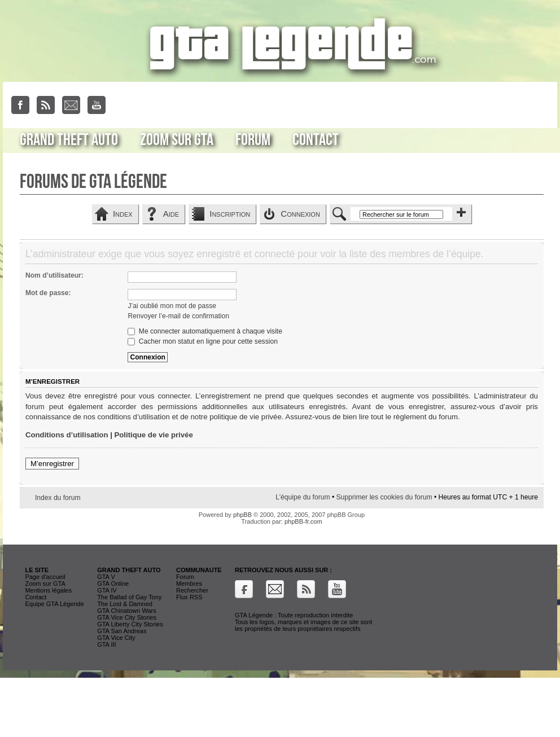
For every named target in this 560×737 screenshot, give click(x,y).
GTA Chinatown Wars (127, 611)
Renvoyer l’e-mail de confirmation (178, 316)
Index (123, 214)
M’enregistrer (52, 464)
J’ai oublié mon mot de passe (172, 306)
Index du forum (58, 498)
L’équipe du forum (303, 497)
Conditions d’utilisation (67, 435)
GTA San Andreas (122, 631)
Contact (316, 140)
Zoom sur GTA (177, 140)
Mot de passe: (48, 293)
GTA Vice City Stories (127, 617)
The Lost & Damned (125, 604)
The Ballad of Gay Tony (129, 597)
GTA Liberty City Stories (130, 624)
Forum (253, 140)
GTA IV (107, 590)
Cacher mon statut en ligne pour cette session (202, 341)
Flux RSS (189, 597)
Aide (171, 214)
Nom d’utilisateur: (54, 275)
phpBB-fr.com (303, 521)
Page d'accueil (45, 577)
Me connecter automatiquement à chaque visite (205, 331)
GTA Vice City (116, 638)
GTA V (106, 577)
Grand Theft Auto (69, 140)
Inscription (230, 214)
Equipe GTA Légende (54, 604)
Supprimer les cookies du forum (384, 497)
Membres (189, 584)
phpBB (242, 515)
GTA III (106, 644)
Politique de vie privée (154, 435)
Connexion (300, 214)
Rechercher (192, 590)
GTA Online (113, 584)
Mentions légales (48, 590)
